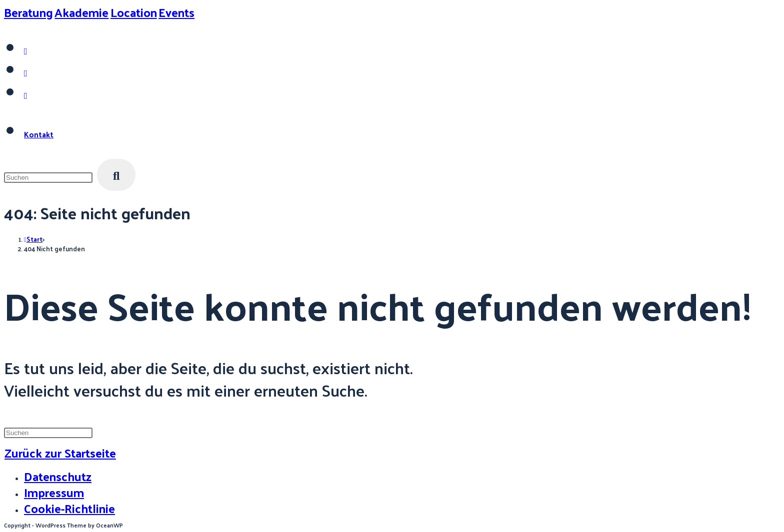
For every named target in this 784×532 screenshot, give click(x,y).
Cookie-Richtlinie (69, 508)
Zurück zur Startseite (60, 453)
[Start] (33, 239)
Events (176, 12)
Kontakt (39, 134)
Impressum (54, 492)
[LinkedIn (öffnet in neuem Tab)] (26, 73)
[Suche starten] (116, 175)
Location (134, 12)
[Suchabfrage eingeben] (48, 178)
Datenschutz (58, 476)
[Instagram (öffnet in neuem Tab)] (26, 51)
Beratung (28, 12)
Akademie (81, 12)
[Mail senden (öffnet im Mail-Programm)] (26, 95)
